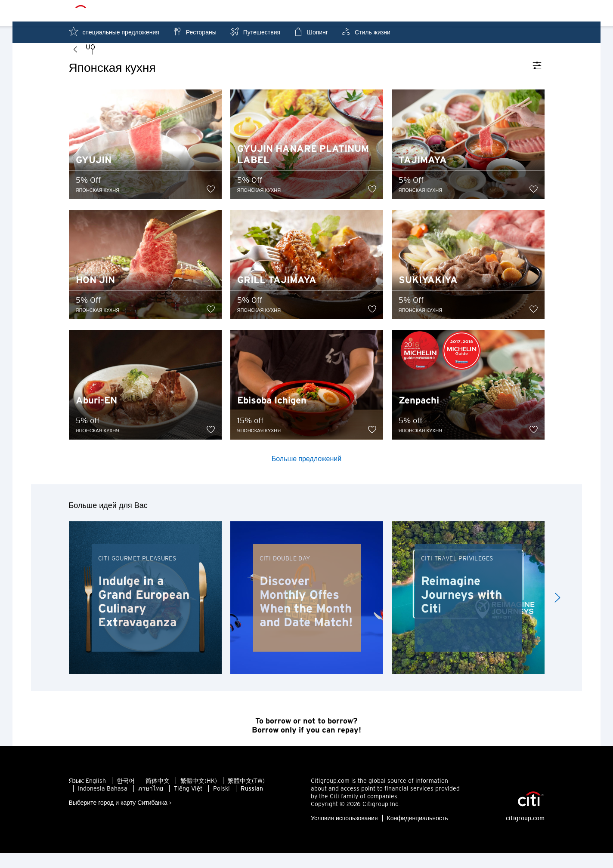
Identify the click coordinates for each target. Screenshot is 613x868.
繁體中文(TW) (246, 796)
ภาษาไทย (151, 803)
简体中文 (158, 796)
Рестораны (194, 32)
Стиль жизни (366, 32)
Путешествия (255, 32)
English (96, 796)
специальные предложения (114, 32)
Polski (221, 803)
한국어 (126, 796)
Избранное (523, 11)
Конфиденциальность (418, 833)
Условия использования (344, 833)
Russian (252, 803)
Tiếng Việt (188, 803)
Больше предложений (306, 474)
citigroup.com (525, 833)
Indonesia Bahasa (103, 803)
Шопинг (311, 32)
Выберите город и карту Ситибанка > (120, 818)
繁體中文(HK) (199, 796)
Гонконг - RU (317, 11)
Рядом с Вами (465, 11)
